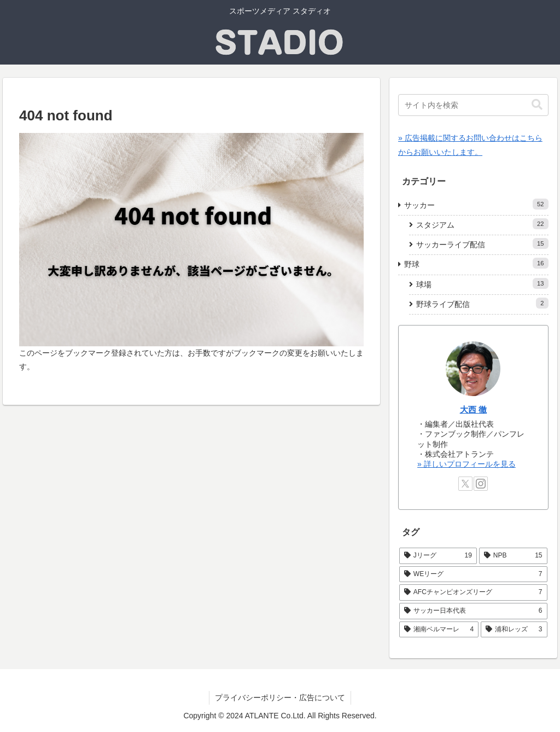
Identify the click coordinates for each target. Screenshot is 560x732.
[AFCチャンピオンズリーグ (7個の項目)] (473, 592)
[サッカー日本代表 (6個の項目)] (473, 611)
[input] (473, 105)
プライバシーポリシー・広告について (280, 698)
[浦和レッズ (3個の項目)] (514, 630)
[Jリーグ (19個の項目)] (438, 556)
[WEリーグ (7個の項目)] (473, 574)
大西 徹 (473, 409)
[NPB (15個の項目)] (513, 556)
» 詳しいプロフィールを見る (466, 464)
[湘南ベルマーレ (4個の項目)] (439, 630)
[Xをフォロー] (465, 484)
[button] (537, 105)
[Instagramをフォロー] (481, 484)
